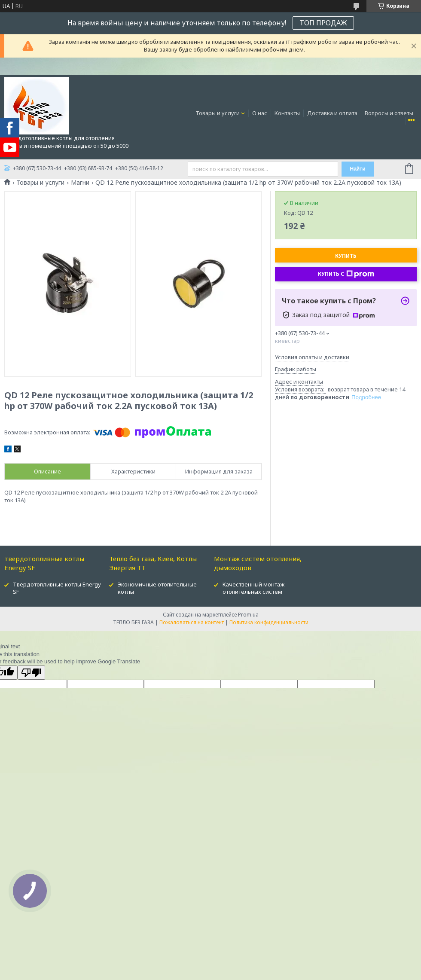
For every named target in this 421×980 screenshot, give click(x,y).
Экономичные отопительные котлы (157, 588)
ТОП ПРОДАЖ (323, 23)
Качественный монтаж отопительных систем (253, 588)
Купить (346, 256)
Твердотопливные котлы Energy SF (57, 588)
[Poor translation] (31, 673)
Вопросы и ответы (389, 113)
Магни (80, 183)
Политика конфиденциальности (269, 622)
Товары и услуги (218, 113)
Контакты (287, 113)
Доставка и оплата (332, 113)
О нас (260, 113)
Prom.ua (248, 615)
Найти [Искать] (358, 169)
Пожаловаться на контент (192, 622)
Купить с (346, 274)
